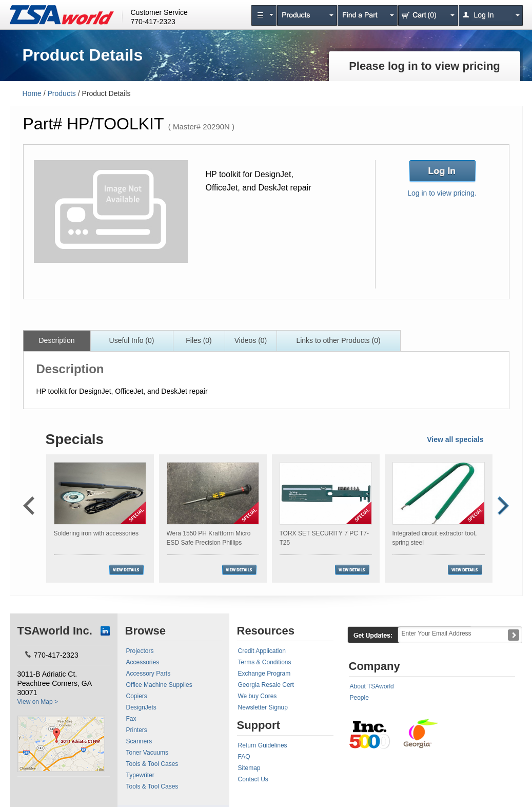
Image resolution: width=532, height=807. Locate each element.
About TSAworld (372, 686)
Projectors (140, 651)
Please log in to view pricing (425, 66)
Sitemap (249, 768)
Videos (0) (251, 340)
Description (56, 340)
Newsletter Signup (263, 707)
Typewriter (140, 775)
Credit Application (262, 651)
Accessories (143, 662)
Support (259, 725)
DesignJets (141, 707)
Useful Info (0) (132, 340)
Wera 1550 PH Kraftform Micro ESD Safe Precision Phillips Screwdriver (209, 543)
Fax (131, 719)
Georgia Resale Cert (266, 685)
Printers (137, 730)
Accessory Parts (149, 674)
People (359, 698)
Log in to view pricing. (442, 193)
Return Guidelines (263, 745)
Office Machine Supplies (159, 685)
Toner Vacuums (147, 753)
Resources (266, 631)
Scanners (139, 741)
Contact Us (253, 779)
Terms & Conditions (265, 662)
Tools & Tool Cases (152, 764)
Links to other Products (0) (338, 340)
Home (32, 93)
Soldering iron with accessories (96, 533)
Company (375, 666)
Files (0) (199, 340)
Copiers (137, 696)
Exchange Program (264, 674)
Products (62, 93)
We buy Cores (258, 696)
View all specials (455, 439)
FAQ (244, 757)
